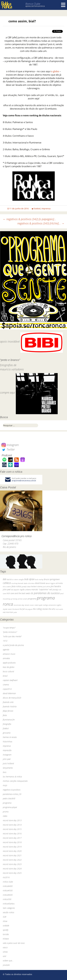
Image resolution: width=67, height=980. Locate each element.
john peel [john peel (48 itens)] (7, 589)
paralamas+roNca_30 (12, 794)
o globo (55, 71)
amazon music (9, 654)
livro (5, 772)
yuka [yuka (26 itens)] (15, 612)
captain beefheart (10, 680)
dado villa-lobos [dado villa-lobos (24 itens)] (29, 583)
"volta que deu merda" (12, 636)
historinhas (8, 742)
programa (7, 803)
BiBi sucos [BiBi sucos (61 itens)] (7, 579)
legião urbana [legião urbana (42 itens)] (25, 590)
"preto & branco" (10, 632)
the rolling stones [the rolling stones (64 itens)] (40, 609)
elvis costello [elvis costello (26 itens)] (7, 587)
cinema (6, 685)
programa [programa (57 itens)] (32, 599)
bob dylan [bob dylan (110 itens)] (29, 579)
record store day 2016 (12, 834)
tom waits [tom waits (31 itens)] (59, 609)
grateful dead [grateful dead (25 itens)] (26, 587)
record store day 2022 (12, 860)
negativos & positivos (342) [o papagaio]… (29, 219)
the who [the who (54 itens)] (52, 609)
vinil (4, 956)
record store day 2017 (12, 838)
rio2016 (6, 877)
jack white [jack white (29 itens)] (46, 587)
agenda (6, 650)
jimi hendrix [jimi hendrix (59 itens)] (56, 586)
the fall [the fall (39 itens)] (22, 609)
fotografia (7, 724)
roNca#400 (8, 886)
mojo (5, 785)
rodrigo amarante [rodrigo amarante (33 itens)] (49, 605)
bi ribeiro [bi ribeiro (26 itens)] (15, 579)
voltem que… (8, 961)
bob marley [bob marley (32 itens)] (39, 579)
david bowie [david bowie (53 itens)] (40, 583)
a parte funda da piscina (13, 645)
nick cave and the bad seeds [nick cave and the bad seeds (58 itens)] (18, 593)
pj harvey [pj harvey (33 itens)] (14, 599)
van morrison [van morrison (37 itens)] (8, 612)
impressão (7, 750)
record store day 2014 (12, 825)
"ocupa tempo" (9, 628)
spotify (6, 930)
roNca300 (7, 899)
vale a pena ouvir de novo (14, 943)
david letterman (9, 693)
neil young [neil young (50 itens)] (53, 589)
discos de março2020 (12, 698)
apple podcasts (9, 663)
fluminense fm (9, 720)
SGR (5, 917)
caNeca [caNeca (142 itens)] (7, 583)
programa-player (10, 807)
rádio (5, 816)
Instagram (10, 445)
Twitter (8, 449)
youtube (6, 965)
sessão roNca (8, 912)
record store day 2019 (12, 847)
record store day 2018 (12, 842)
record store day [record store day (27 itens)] (19, 605)
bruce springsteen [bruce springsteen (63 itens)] (52, 579)
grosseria (7, 733)
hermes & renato (10, 737)
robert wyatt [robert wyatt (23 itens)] (38, 605)
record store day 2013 (12, 820)
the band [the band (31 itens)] (16, 609)
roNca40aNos (9, 904)
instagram (7, 755)
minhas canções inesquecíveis (15, 781)
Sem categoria (9, 908)
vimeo (5, 952)
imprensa (46, 209)
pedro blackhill (9, 798)
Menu (63, 5)
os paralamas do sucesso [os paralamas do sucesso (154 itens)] (45, 593)
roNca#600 (8, 895)
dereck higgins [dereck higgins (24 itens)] (50, 583)
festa (5, 715)
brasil (5, 676)
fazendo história (10, 706)
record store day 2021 (12, 855)
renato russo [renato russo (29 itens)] (29, 605)
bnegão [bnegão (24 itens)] (21, 579)
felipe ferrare (8, 711)
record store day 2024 (12, 869)
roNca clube (8, 882)
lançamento (8, 768)
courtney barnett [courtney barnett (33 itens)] (17, 583)
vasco (5, 947)
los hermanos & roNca (12, 777)
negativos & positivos (12, 790)
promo (6, 812)
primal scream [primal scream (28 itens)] (22, 599)
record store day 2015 (12, 829)
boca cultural (8, 671)
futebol (37, 209)
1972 (5, 641)
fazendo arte (8, 702)
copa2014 (7, 689)
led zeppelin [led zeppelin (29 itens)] (15, 590)
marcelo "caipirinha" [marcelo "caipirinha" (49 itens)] (40, 589)
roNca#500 (8, 890)
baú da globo (9, 667)
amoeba (6, 658)
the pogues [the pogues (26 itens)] (29, 609)
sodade (6, 926)
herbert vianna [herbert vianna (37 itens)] (37, 587)
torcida (6, 934)
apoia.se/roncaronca (35, 6)
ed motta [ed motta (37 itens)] (59, 583)
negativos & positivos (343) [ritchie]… (41, 223)
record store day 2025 (12, 873)
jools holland (8, 763)
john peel (7, 759)
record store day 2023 (12, 864)
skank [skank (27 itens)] (10, 609)
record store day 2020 (12, 851)
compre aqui (8, 392)
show (5, 921)
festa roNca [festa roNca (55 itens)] (16, 586)
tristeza (6, 939)
